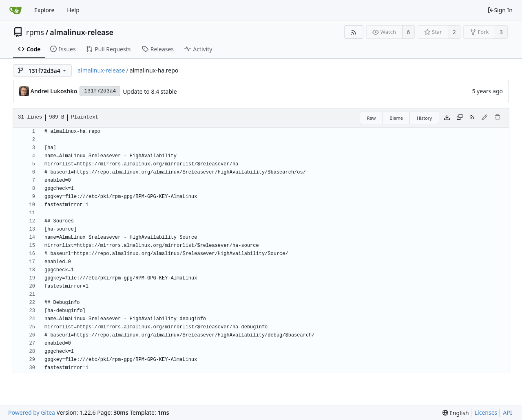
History (424, 118)
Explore (44, 10)
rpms (35, 32)
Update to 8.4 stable (150, 91)
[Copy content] (460, 118)
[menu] (456, 413)
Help (73, 10)
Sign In (500, 10)
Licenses (486, 412)
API (507, 412)
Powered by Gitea (32, 412)
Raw (372, 118)
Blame (396, 118)
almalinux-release (82, 32)
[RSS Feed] (354, 32)
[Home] (15, 10)
